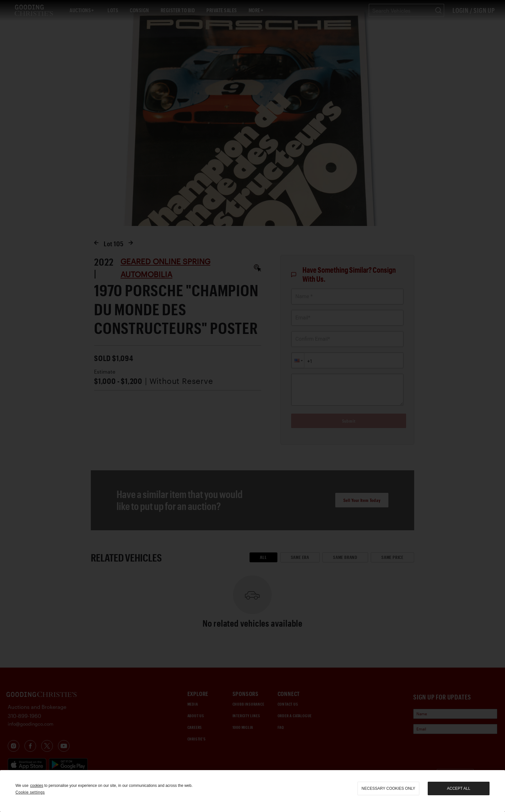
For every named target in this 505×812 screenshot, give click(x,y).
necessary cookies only (389, 788)
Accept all (459, 788)
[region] (252, 791)
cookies (37, 786)
